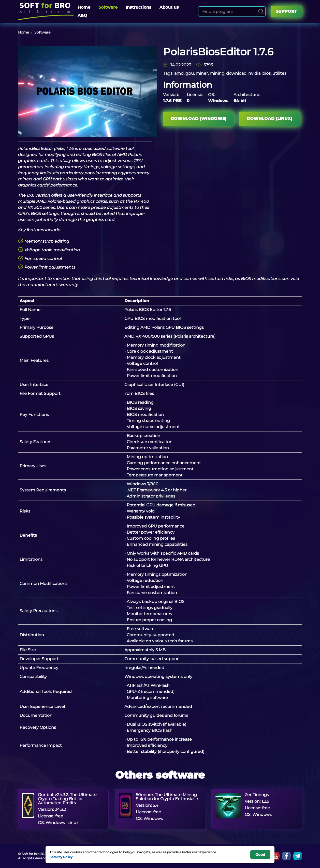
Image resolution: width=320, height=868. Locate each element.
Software (108, 7)
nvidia (254, 73)
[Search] (261, 11)
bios (266, 73)
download (236, 73)
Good (260, 855)
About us (169, 7)
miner (202, 73)
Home (84, 7)
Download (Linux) (270, 119)
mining (217, 73)
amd (179, 73)
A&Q (82, 15)
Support (286, 11)
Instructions (139, 7)
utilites (279, 73)
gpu (190, 73)
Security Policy (61, 857)
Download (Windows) (199, 119)
